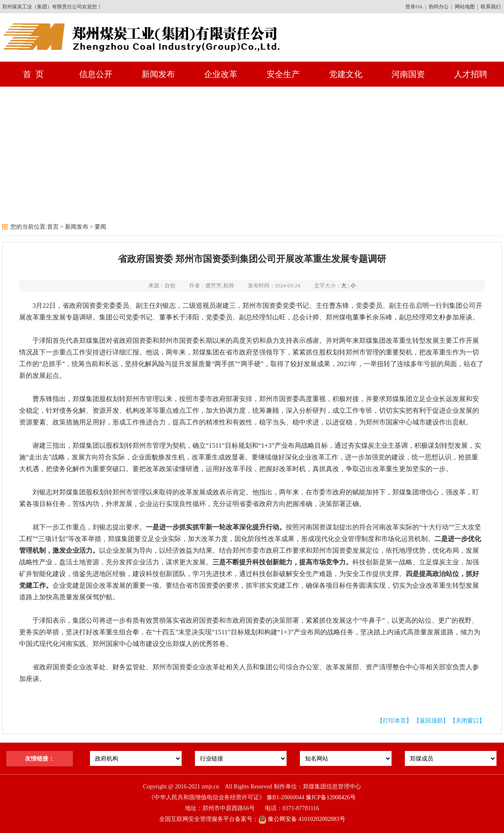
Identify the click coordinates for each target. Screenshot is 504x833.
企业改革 (221, 74)
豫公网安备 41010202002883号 (302, 819)
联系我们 (491, 7)
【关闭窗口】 (467, 721)
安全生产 (283, 74)
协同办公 (439, 7)
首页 (53, 227)
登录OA (414, 7)
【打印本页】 (394, 721)
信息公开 (96, 74)
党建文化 (346, 74)
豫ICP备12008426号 (331, 797)
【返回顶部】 (431, 721)
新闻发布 (158, 74)
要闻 (100, 227)
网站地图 (465, 7)
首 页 (33, 74)
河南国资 (408, 74)
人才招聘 (471, 74)
